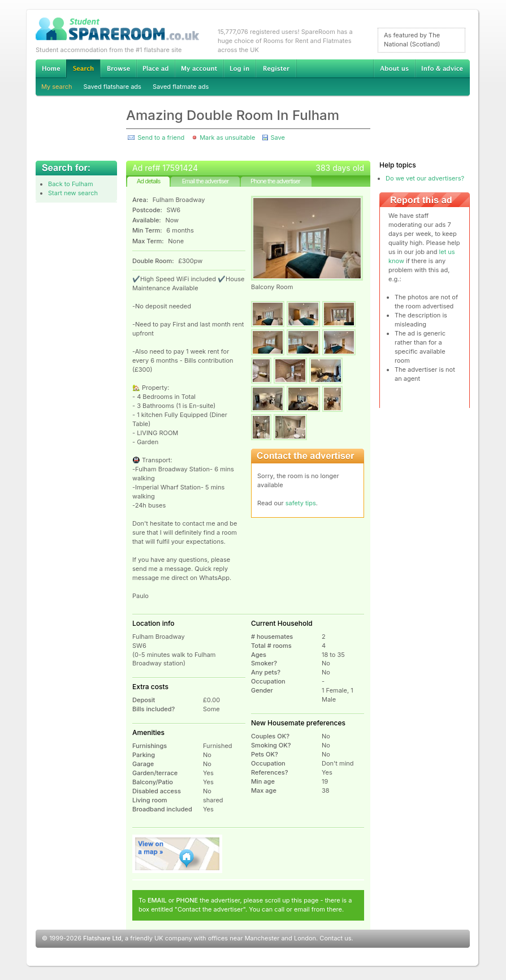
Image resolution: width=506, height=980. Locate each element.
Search (83, 69)
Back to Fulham (71, 184)
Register (276, 68)
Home (51, 68)
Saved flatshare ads (113, 87)
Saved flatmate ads (181, 87)
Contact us (335, 938)
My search (57, 87)
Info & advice (442, 68)
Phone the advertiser (275, 181)
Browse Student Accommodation (118, 68)
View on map (178, 854)
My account (199, 68)
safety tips (301, 503)
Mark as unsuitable (227, 137)
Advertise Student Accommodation (155, 68)
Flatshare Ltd (102, 938)
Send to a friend (161, 137)
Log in (239, 68)
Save (277, 137)
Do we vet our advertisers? (425, 178)
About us (394, 68)
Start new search (73, 193)
